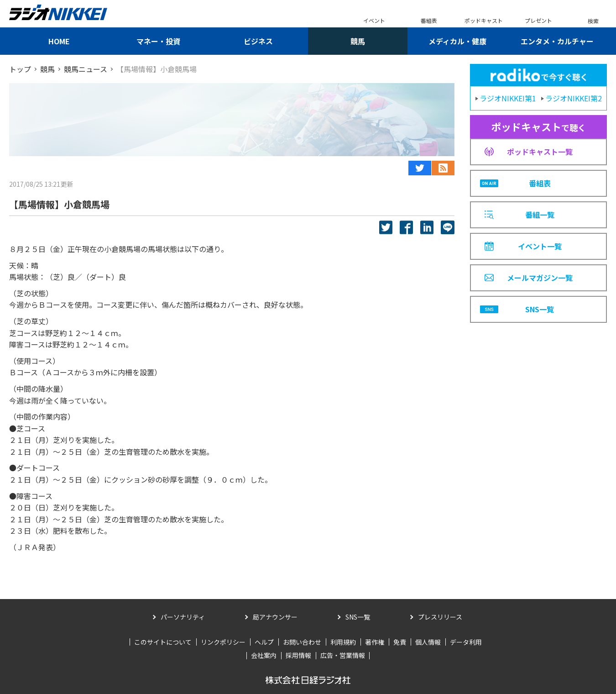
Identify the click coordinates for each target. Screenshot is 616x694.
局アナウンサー (275, 617)
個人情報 (428, 642)
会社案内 (264, 655)
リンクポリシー (223, 642)
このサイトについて (163, 642)
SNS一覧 (358, 617)
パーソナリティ (183, 617)
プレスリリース (440, 617)
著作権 (375, 642)
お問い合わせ (302, 642)
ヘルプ (264, 642)
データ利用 (466, 642)
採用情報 (298, 655)
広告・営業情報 (343, 655)
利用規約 (343, 642)
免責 (400, 642)
